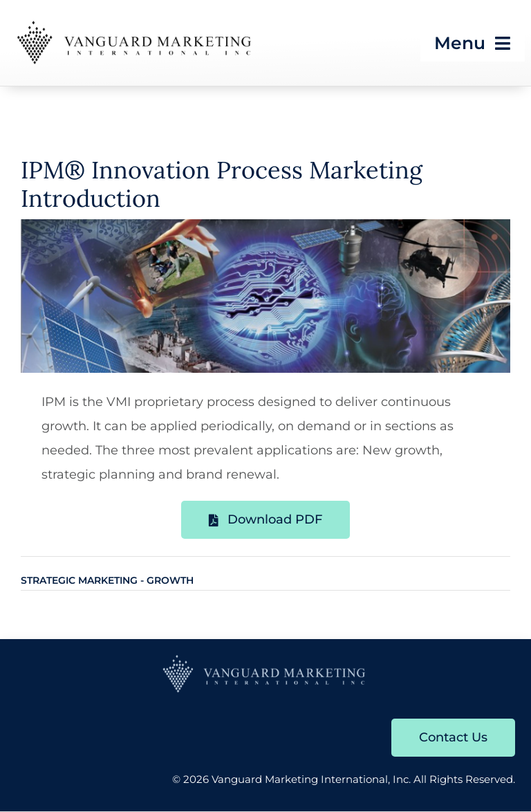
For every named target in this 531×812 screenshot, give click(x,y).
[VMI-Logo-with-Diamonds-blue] (265, 659)
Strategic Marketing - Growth (107, 580)
